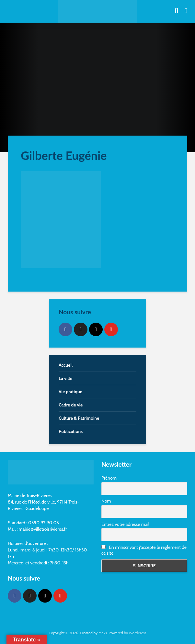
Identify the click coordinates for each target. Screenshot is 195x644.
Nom (106, 501)
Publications (71, 431)
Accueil (66, 365)
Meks (103, 633)
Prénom (109, 478)
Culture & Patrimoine (79, 418)
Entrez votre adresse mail (125, 524)
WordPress (138, 633)
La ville (65, 378)
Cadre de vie (71, 405)
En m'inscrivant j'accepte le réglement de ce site (144, 550)
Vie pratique (70, 392)
